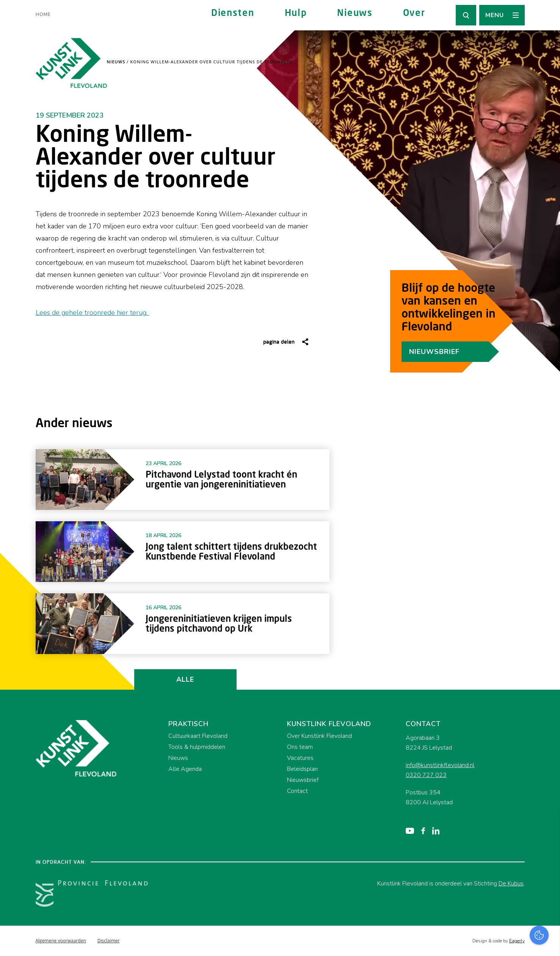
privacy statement (523, 844)
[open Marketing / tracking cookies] (548, 892)
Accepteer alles (496, 920)
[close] (548, 822)
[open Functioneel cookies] (548, 870)
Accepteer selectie (496, 942)
